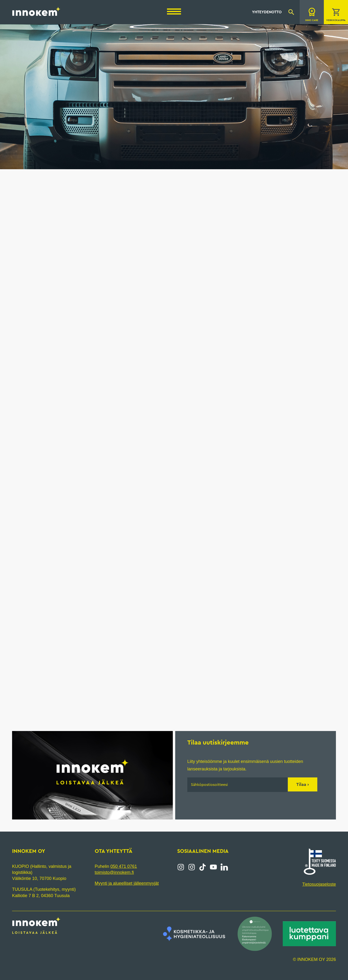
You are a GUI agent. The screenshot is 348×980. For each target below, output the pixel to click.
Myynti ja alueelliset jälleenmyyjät (127, 883)
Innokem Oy (36, 11)
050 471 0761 (124, 866)
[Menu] (174, 11)
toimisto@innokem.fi (114, 872)
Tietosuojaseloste (319, 884)
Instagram (181, 867)
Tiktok (203, 867)
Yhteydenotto (267, 12)
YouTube (213, 867)
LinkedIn (224, 867)
